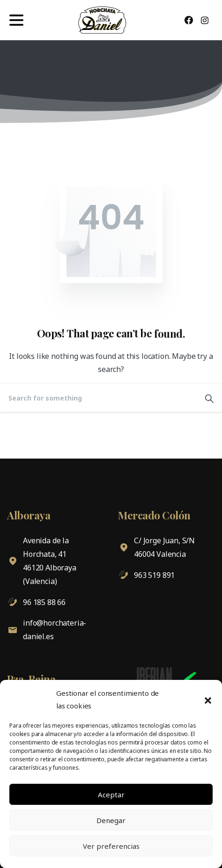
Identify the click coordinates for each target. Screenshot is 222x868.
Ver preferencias (111, 846)
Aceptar (111, 795)
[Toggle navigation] (16, 20)
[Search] (98, 398)
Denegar (111, 820)
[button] (208, 700)
